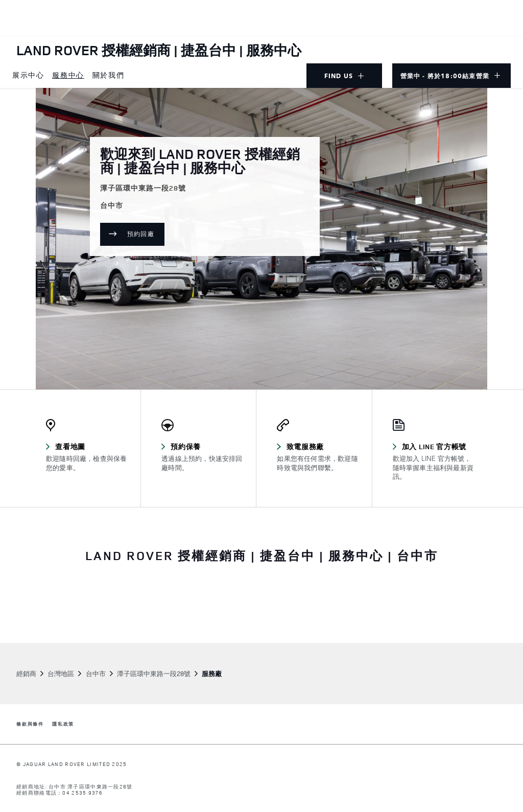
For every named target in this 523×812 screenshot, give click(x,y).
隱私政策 (63, 724)
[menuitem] (28, 76)
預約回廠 (146, 236)
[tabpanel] (261, 602)
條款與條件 (30, 724)
